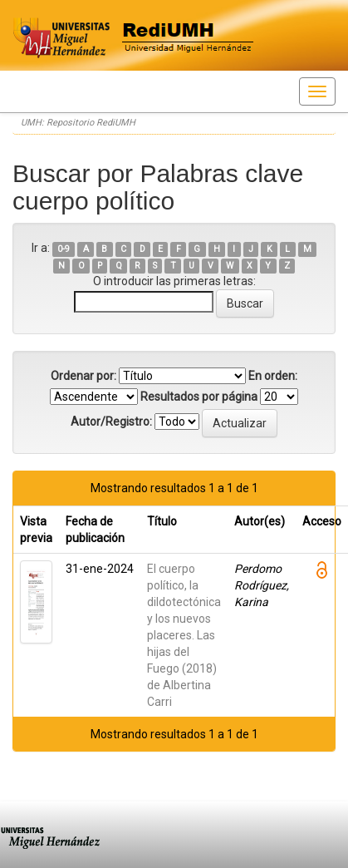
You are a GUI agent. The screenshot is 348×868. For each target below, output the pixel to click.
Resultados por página (199, 397)
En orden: (273, 376)
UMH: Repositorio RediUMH (78, 123)
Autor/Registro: (111, 422)
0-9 (64, 249)
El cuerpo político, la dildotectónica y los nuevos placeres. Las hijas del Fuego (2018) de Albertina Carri (184, 635)
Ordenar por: (83, 376)
